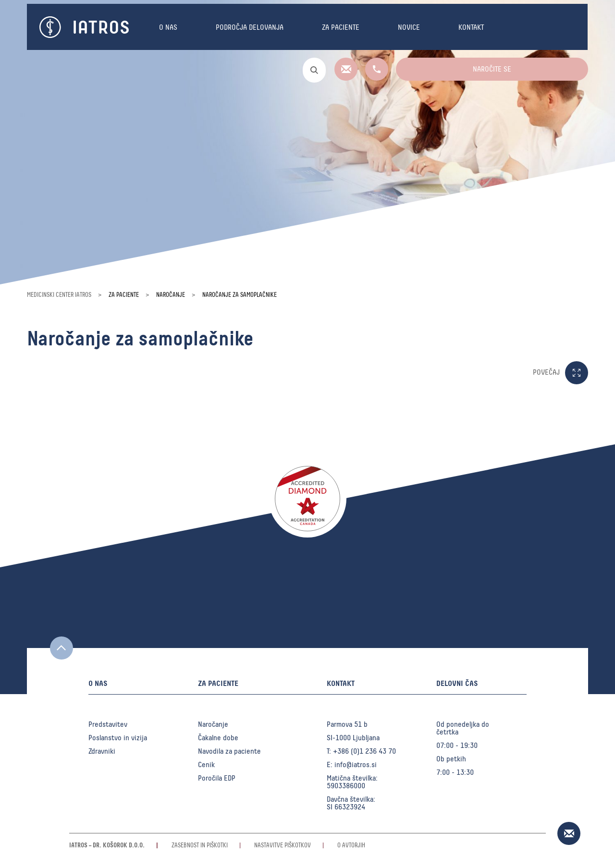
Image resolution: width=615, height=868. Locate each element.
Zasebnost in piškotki (200, 846)
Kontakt (471, 27)
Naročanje (213, 724)
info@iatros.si (356, 765)
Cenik (206, 765)
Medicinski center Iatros (59, 295)
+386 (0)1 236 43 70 (364, 751)
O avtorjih (351, 846)
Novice (409, 27)
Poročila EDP (217, 778)
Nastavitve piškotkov (283, 846)
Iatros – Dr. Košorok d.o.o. (107, 846)
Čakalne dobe (218, 738)
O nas (168, 27)
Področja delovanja (250, 27)
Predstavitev (108, 724)
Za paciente (341, 27)
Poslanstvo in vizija (118, 738)
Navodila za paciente (229, 751)
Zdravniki (102, 751)
